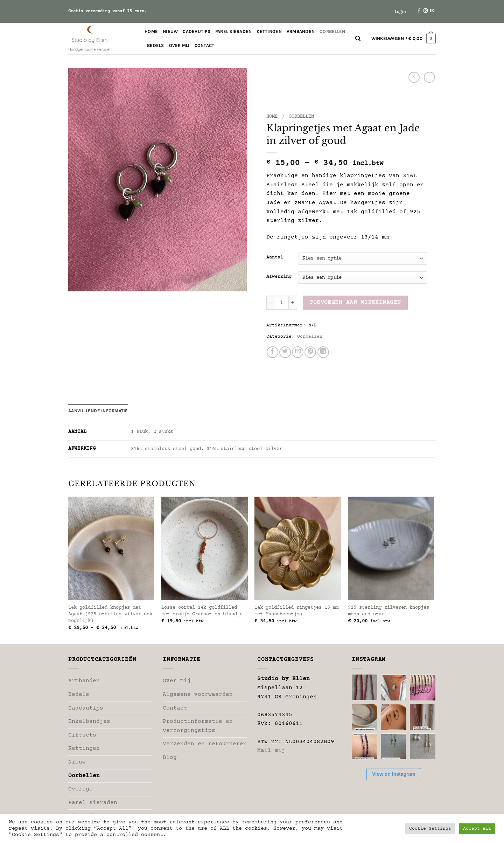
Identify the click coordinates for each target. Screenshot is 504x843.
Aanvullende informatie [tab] (98, 411)
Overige (80, 789)
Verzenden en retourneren (205, 744)
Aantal (275, 258)
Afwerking (279, 277)
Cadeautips (197, 31)
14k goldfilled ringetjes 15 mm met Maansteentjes (296, 611)
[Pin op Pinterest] (310, 352)
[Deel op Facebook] (272, 352)
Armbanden (301, 31)
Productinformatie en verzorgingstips (198, 726)
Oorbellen (332, 31)
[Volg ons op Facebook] (419, 11)
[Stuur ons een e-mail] (432, 11)
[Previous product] (429, 77)
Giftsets (82, 735)
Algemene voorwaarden (198, 695)
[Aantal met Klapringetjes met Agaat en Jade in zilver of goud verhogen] (293, 303)
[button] (400, 12)
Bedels (156, 45)
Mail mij (271, 751)
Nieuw (170, 31)
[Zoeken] (358, 39)
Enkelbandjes (89, 721)
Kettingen (269, 31)
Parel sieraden (234, 31)
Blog (170, 758)
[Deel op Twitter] (285, 352)
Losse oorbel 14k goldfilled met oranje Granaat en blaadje (202, 611)
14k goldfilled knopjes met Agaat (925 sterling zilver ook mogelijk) (110, 614)
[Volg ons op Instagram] (426, 11)
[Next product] (414, 77)
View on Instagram (394, 774)
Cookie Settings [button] (430, 829)
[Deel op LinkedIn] (323, 352)
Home (151, 31)
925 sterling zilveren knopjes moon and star (388, 611)
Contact (205, 45)
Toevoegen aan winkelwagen (355, 303)
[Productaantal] (282, 303)
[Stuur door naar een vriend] (298, 352)
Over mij (179, 45)
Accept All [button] (477, 829)
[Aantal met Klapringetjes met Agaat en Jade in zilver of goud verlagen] (271, 303)
